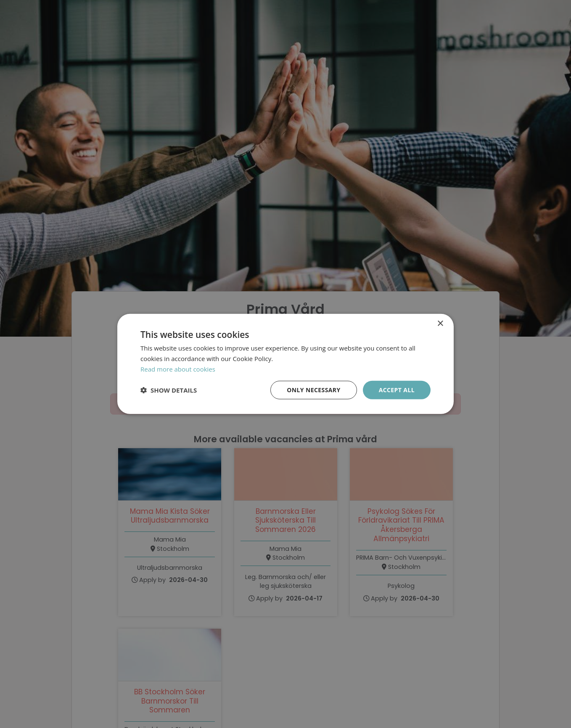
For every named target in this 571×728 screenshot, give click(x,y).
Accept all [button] (397, 389)
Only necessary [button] (313, 389)
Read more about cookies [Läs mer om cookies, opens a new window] (178, 369)
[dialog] (285, 364)
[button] (169, 390)
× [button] (440, 324)
